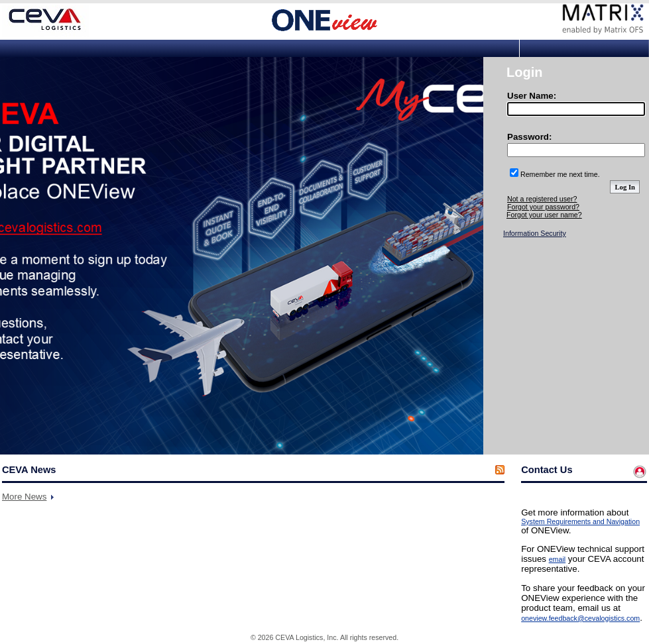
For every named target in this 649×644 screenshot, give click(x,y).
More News (24, 497)
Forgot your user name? (544, 215)
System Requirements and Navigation (580, 521)
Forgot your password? (543, 207)
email (557, 559)
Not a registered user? (542, 199)
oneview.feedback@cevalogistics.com (580, 618)
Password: (529, 137)
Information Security (535, 233)
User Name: (532, 96)
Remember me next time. (560, 174)
